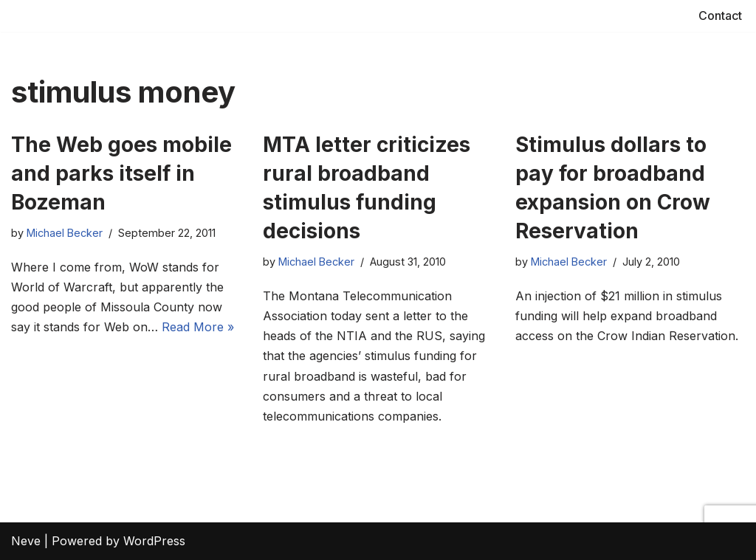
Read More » (198, 327)
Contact (720, 15)
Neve (26, 541)
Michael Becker (65, 233)
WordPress (154, 541)
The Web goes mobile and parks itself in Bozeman (121, 173)
